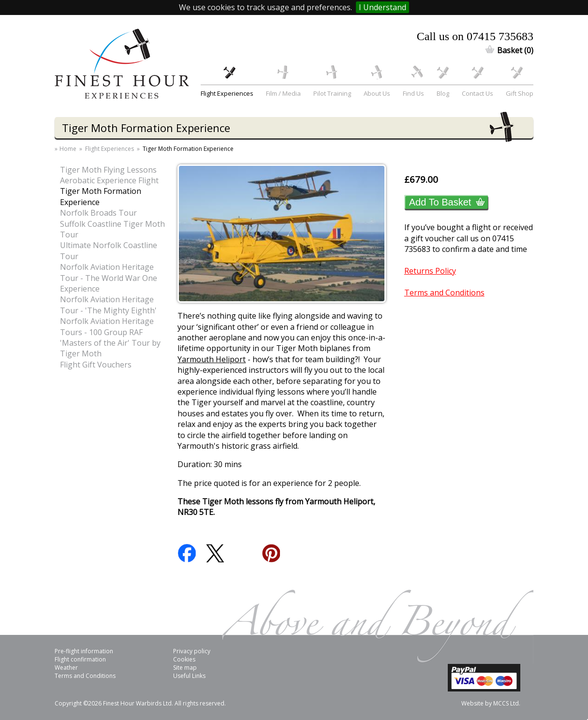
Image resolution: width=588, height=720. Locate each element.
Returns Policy (430, 271)
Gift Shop (520, 93)
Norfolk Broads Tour (98, 213)
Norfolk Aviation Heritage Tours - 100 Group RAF (107, 326)
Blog (443, 93)
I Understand (382, 7)
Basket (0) (515, 50)
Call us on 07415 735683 (475, 36)
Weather (66, 668)
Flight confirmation (80, 659)
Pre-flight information (84, 651)
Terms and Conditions (444, 293)
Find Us (413, 93)
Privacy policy (192, 651)
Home (68, 149)
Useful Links (189, 676)
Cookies (184, 659)
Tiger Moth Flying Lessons (108, 170)
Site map (185, 668)
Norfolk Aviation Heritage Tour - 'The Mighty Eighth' (108, 305)
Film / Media (283, 93)
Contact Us (478, 93)
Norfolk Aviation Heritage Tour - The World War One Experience (109, 278)
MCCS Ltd (506, 703)
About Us (377, 93)
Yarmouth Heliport (212, 359)
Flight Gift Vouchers (96, 365)
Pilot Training (332, 93)
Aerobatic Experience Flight (109, 180)
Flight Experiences (227, 93)
